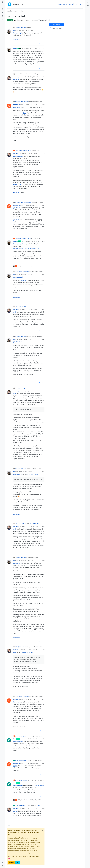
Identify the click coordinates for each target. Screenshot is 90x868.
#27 (43, 391)
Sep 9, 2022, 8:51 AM (26, 339)
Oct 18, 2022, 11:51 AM (32, 763)
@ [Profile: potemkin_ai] (17, 33)
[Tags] (2, 9)
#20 (43, 105)
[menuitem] (88, 2)
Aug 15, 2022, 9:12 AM (27, 30)
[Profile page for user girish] (9, 740)
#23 (43, 241)
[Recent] (2, 6)
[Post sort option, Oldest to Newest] (56, 28)
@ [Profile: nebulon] (16, 80)
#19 (44, 77)
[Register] (88, 6)
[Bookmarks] (2, 16)
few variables (39, 786)
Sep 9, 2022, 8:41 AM (31, 309)
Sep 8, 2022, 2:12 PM (31, 205)
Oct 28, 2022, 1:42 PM (31, 808)
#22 (43, 205)
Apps (60, 4)
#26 (43, 339)
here (25, 113)
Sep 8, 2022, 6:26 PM (26, 274)
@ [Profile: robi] (24, 27)
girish (14, 739)
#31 (44, 650)
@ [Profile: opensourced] (18, 156)
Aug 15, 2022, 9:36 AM (33, 48)
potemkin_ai (18, 27)
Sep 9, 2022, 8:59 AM (31, 391)
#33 (43, 739)
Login (18, 862)
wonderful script (18, 184)
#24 (43, 274)
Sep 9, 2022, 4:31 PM (31, 650)
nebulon (15, 48)
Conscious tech (16, 40)
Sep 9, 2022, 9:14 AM (26, 472)
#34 (43, 763)
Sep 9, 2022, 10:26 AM (31, 526)
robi (14, 30)
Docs (76, 4)
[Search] (2, 20)
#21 (44, 153)
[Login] (88, 2)
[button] (2, 862)
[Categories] (2, 2)
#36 (43, 808)
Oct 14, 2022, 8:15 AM (32, 699)
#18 (44, 48)
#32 (43, 699)
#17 (44, 30)
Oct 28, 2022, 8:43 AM (32, 783)
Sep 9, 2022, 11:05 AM (26, 560)
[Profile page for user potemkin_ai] (9, 78)
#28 (43, 472)
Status (65, 4)
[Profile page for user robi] (9, 32)
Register (12, 862)
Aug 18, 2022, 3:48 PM (31, 77)
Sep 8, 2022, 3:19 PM (33, 241)
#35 (43, 783)
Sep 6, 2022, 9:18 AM (31, 153)
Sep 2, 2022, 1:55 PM (31, 105)
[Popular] (2, 13)
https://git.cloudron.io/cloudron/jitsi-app (26, 248)
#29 (43, 526)
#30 (43, 560)
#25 (43, 309)
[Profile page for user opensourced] (9, 106)
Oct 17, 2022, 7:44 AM (32, 739)
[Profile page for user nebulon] (9, 50)
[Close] (42, 830)
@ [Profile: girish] (15, 766)
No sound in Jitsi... (33, 474)
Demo (71, 4)
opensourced (16, 105)
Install (81, 4)
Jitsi (15, 20)
